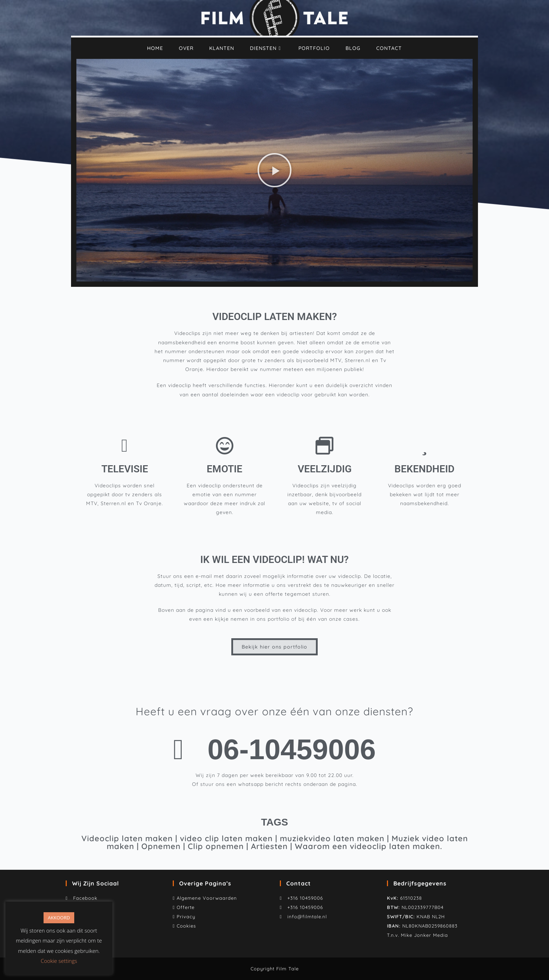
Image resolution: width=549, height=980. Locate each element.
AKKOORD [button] (59, 918)
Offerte (186, 907)
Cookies (186, 926)
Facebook (84, 898)
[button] (274, 170)
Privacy (186, 916)
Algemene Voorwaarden (207, 898)
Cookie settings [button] (59, 961)
